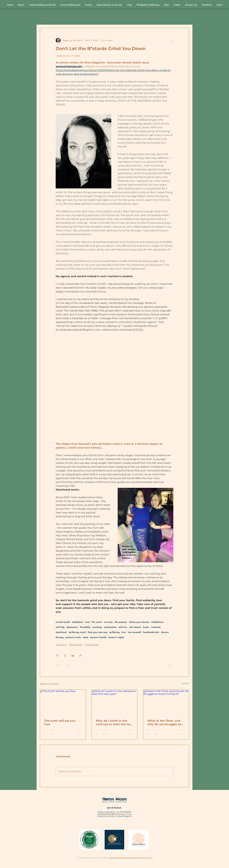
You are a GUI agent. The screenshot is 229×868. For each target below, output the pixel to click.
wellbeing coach (77, 632)
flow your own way (97, 632)
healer (146, 627)
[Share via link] (81, 655)
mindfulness (99, 18)
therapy (60, 637)
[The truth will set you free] (63, 702)
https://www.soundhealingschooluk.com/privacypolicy (131, 858)
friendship (85, 627)
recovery (108, 622)
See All (186, 683)
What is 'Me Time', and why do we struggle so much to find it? (164, 723)
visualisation (110, 627)
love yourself (135, 632)
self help (60, 627)
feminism (156, 627)
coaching (61, 18)
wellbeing (114, 632)
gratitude (117, 18)
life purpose (79, 18)
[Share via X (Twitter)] (65, 655)
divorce (165, 632)
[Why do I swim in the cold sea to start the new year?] (115, 702)
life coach (97, 622)
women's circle (73, 637)
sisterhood (61, 632)
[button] (156, 18)
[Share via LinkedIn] (73, 655)
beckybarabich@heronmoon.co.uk (114, 814)
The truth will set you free (60, 723)
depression (72, 627)
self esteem (135, 627)
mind (85, 637)
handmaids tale (151, 632)
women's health (98, 637)
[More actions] (171, 40)
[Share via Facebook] (57, 655)
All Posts (45, 18)
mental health (63, 622)
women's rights (116, 637)
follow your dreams (140, 18)
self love (123, 627)
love (124, 632)
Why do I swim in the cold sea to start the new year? (114, 723)
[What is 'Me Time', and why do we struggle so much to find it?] (166, 702)
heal (87, 622)
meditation (78, 622)
